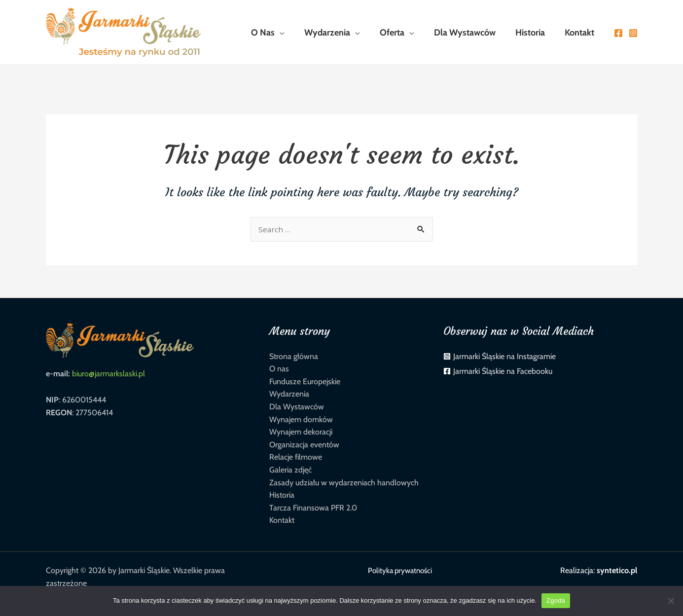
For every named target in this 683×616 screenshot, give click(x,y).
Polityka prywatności (398, 570)
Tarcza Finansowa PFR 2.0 (313, 508)
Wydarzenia (289, 394)
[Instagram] (633, 33)
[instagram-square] (500, 357)
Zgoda (556, 600)
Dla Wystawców (297, 407)
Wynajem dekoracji (301, 432)
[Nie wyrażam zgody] (671, 601)
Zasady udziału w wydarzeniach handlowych (344, 483)
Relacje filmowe (296, 457)
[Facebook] (618, 33)
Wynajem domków (301, 419)
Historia (282, 495)
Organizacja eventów (304, 445)
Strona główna (294, 356)
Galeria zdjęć (290, 470)
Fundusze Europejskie (305, 381)
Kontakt (282, 520)
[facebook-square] (498, 371)
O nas (279, 369)
